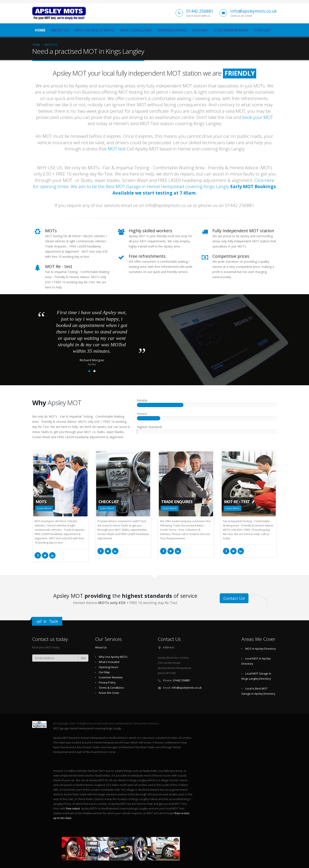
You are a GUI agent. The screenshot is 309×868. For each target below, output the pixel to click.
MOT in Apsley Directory (261, 649)
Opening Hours (172, 30)
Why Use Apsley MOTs (95, 30)
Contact (263, 30)
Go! (83, 658)
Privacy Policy (107, 683)
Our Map (200, 30)
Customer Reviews (231, 30)
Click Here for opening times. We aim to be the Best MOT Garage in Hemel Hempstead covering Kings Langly (154, 187)
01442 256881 (200, 11)
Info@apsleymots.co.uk (254, 11)
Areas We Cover (109, 693)
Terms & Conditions (111, 688)
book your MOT (258, 117)
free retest (73, 809)
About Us (60, 30)
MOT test (117, 149)
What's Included (136, 30)
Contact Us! (234, 598)
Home (40, 30)
